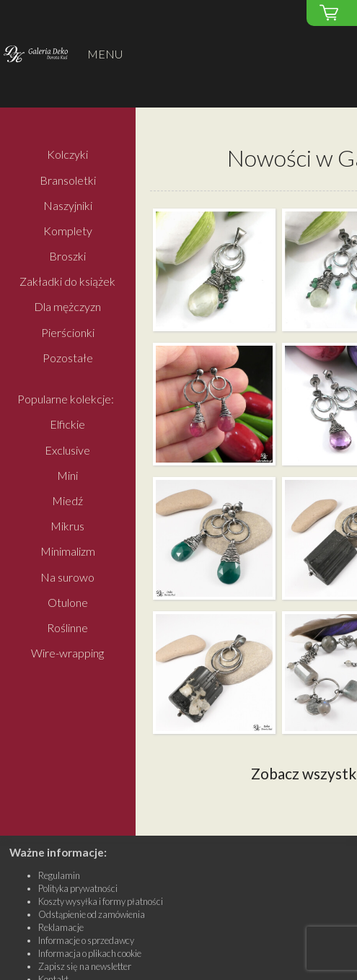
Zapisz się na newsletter (85, 966)
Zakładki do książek (67, 282)
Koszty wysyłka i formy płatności (101, 901)
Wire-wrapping (67, 653)
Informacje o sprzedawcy (86, 940)
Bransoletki (68, 180)
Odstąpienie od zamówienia (92, 914)
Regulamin (59, 875)
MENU (105, 54)
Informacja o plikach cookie (90, 953)
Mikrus (67, 526)
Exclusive (67, 450)
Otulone (68, 602)
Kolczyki (67, 155)
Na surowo (67, 577)
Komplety (68, 231)
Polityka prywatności (78, 888)
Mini (67, 475)
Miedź (67, 500)
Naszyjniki (68, 205)
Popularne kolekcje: (66, 399)
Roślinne (67, 627)
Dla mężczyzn (67, 307)
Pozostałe (68, 358)
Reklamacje (61, 927)
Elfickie (67, 425)
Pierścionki (68, 332)
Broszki (67, 256)
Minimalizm (68, 552)
